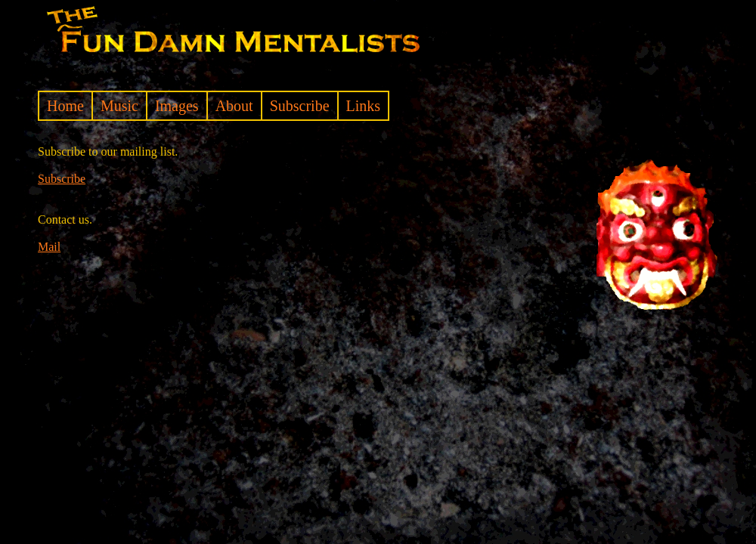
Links (364, 106)
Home (65, 106)
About (234, 106)
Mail (49, 247)
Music (119, 106)
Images (177, 106)
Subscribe (300, 106)
